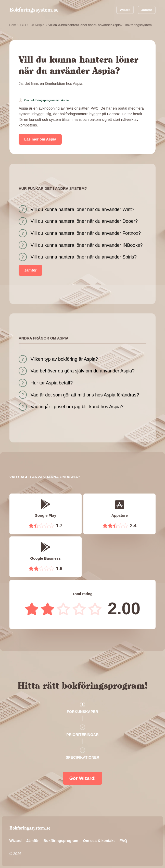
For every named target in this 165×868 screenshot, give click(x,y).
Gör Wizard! (82, 778)
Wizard (125, 10)
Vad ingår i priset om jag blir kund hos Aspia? (77, 407)
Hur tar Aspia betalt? (52, 383)
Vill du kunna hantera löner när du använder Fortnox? (86, 233)
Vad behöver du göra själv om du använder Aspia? (83, 371)
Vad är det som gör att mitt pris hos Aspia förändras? (85, 395)
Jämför (147, 10)
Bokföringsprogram (61, 841)
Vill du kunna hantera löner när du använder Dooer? (84, 221)
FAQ (23, 25)
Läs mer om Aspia (40, 139)
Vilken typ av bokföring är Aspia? (64, 359)
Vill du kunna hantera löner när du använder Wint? (82, 209)
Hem (13, 25)
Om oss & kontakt (99, 841)
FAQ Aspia (37, 25)
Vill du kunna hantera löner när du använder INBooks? (87, 245)
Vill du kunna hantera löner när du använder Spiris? (84, 257)
